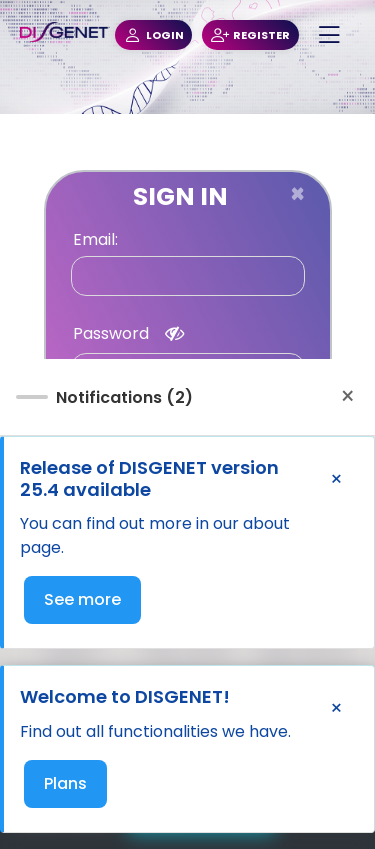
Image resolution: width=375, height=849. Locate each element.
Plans (65, 783)
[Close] (297, 194)
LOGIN (154, 35)
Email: (95, 240)
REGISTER (250, 35)
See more (82, 599)
